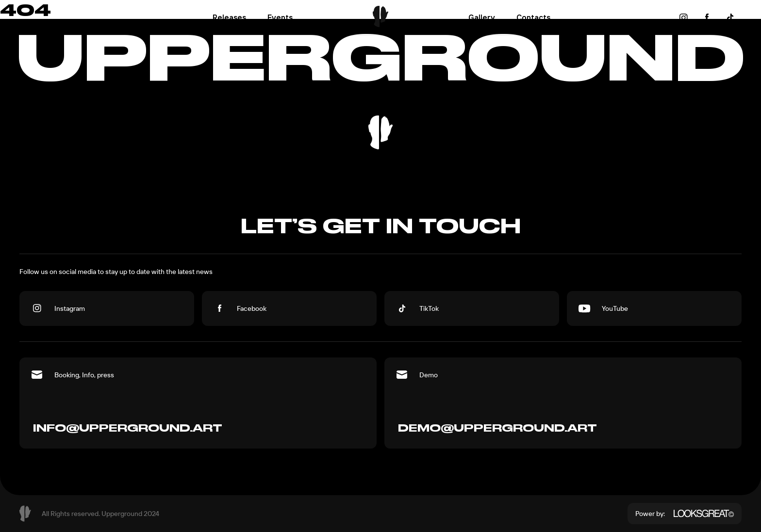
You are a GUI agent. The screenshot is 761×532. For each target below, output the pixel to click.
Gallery (482, 17)
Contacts (533, 17)
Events (280, 17)
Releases (229, 17)
